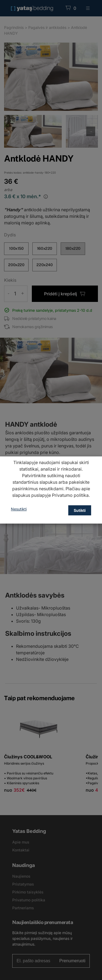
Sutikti (80, 510)
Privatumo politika (70, 495)
